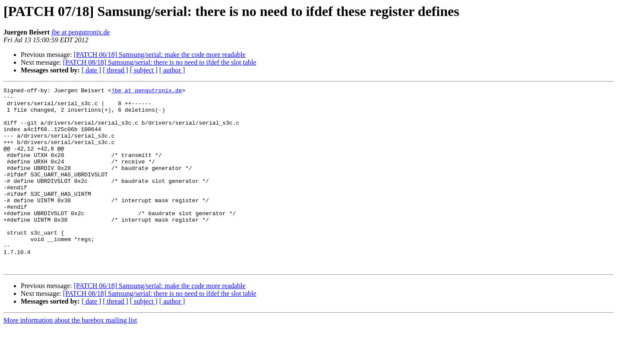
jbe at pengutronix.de (81, 32)
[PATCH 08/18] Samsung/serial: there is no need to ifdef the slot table (160, 62)
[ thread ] (115, 70)
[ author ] (172, 70)
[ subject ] (144, 70)
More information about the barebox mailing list (70, 356)
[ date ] (91, 70)
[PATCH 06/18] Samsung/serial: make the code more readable (160, 55)
